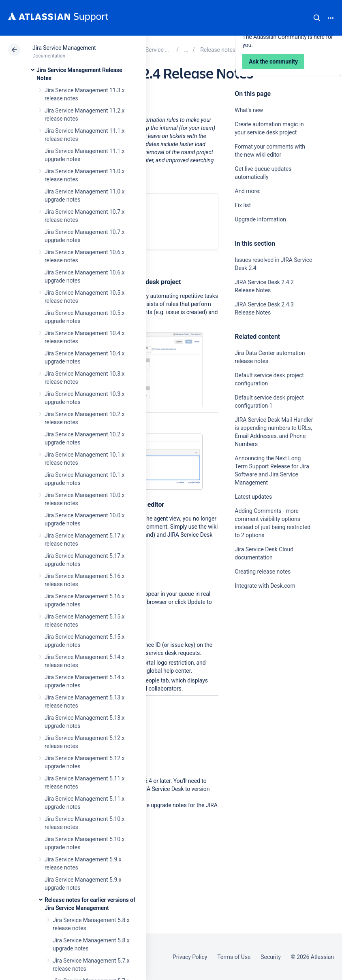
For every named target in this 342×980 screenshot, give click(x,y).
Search (317, 18)
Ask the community (273, 662)
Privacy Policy (190, 957)
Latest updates (253, 497)
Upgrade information (260, 219)
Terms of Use (234, 957)
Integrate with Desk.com (265, 586)
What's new (249, 110)
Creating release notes (263, 572)
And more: (248, 191)
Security (271, 957)
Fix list (243, 205)
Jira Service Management (64, 48)
